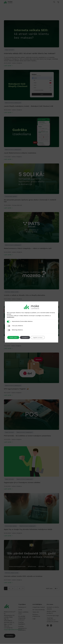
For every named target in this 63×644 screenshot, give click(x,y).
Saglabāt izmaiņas (39, 337)
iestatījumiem (10, 317)
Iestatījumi (26, 337)
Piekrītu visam (13, 337)
